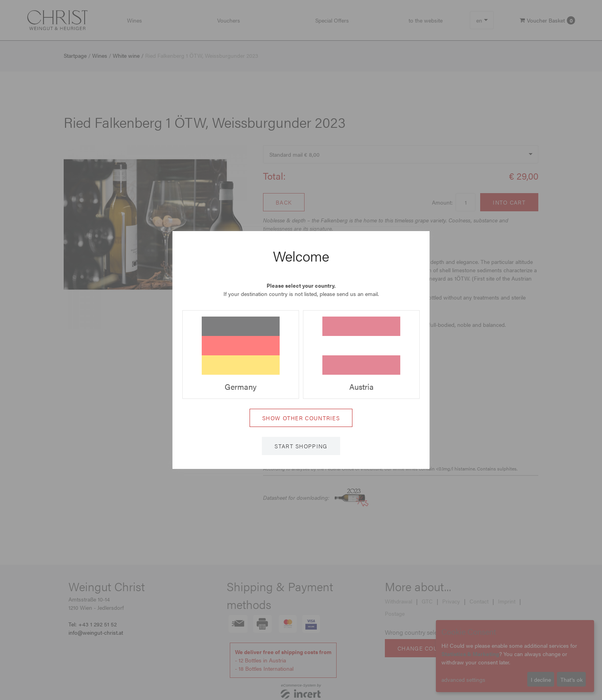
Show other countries (301, 418)
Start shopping (301, 446)
